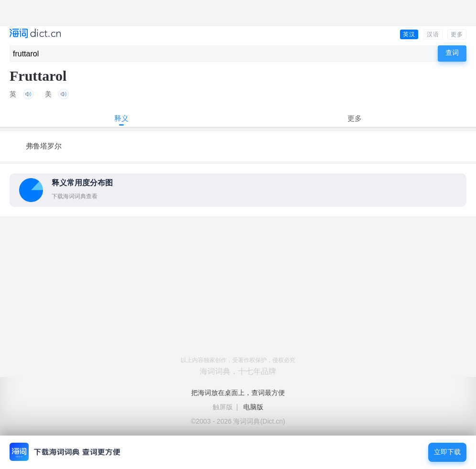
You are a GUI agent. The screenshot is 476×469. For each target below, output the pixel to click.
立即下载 (447, 452)
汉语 (433, 34)
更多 (457, 34)
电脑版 (253, 407)
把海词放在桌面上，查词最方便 (238, 393)
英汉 (409, 34)
